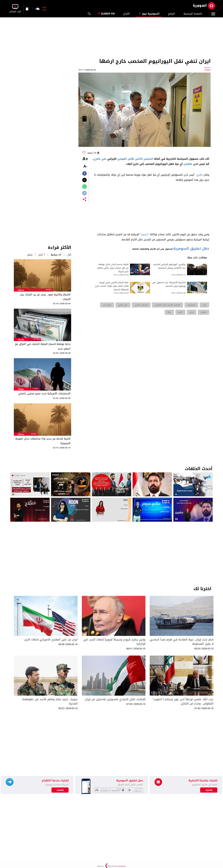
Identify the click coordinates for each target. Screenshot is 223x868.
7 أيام (42, 255)
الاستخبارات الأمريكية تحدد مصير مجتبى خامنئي (44, 394)
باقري (200, 175)
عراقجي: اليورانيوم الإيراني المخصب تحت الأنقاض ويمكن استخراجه (169, 266)
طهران (188, 164)
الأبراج (126, 14)
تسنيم (145, 234)
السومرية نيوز (149, 14)
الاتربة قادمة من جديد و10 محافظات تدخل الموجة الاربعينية (43, 441)
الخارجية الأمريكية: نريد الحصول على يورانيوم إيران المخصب (169, 284)
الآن (69, 255)
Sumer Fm (108, 14)
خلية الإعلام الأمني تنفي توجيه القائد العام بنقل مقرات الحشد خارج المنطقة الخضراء (112, 286)
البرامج (171, 14)
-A (85, 167)
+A (85, 159)
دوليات (21, 389)
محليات (21, 290)
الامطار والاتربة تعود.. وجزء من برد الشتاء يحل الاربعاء (45, 297)
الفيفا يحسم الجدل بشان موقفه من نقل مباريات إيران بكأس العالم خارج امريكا (113, 268)
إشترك (60, 790)
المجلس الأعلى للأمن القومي (135, 159)
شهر (30, 255)
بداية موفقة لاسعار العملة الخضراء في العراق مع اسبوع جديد (43, 346)
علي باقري (100, 159)
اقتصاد (21, 340)
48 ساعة (56, 255)
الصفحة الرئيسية (193, 14)
